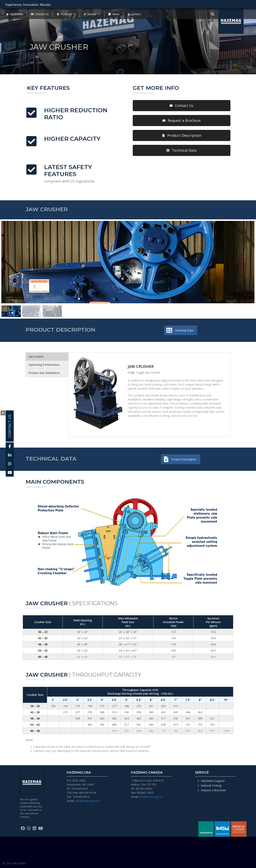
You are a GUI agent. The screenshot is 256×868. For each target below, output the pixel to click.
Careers (136, 14)
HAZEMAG (16, 14)
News (116, 14)
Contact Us (42, 14)
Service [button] (94, 14)
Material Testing (211, 785)
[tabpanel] (149, 395)
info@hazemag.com (88, 801)
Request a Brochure (213, 790)
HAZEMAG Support (213, 781)
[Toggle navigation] (213, 14)
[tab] (47, 357)
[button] (182, 106)
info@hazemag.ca (150, 797)
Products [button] (68, 14)
